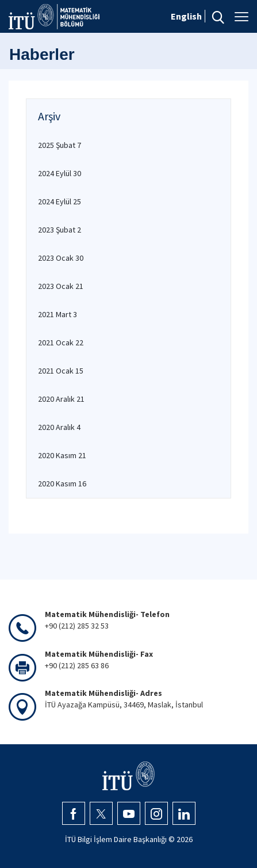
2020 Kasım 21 (62, 455)
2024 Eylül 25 (60, 201)
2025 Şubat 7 (60, 145)
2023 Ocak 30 (61, 258)
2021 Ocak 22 (61, 342)
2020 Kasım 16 (62, 484)
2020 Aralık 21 (61, 399)
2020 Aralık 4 (59, 427)
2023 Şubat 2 (60, 230)
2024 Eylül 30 (60, 173)
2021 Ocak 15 (61, 371)
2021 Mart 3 (57, 314)
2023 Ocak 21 (61, 286)
